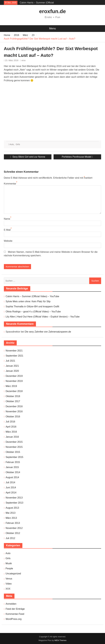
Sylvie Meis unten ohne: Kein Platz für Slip (28, 301)
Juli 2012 (10, 538)
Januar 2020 (12, 371)
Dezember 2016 (14, 406)
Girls (18, 144)
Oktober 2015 (13, 452)
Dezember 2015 (14, 442)
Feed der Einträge (15, 609)
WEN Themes (60, 640)
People (9, 568)
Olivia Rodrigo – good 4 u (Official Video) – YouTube (33, 312)
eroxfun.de (53, 11)
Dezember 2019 (14, 376)
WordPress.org (14, 619)
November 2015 (14, 447)
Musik (9, 563)
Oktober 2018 (13, 396)
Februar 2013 (13, 523)
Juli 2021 (10, 361)
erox (23, 60)
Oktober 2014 (13, 472)
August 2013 (12, 508)
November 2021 (14, 351)
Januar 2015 (12, 467)
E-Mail (7, 230)
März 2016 (11, 432)
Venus (9, 579)
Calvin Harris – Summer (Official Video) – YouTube (32, 296)
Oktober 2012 (13, 533)
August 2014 (12, 477)
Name (7, 219)
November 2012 (14, 528)
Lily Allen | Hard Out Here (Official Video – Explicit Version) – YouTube (43, 317)
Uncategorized (13, 574)
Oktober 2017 (13, 401)
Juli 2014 (10, 482)
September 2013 (14, 503)
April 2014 (11, 493)
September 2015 (14, 457)
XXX (8, 589)
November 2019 (14, 381)
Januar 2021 (12, 366)
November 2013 (14, 498)
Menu (52, 28)
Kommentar (10, 184)
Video (9, 584)
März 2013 (11, 518)
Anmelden (11, 604)
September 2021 (14, 356)
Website (8, 241)
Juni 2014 (11, 488)
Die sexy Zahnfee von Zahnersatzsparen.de (48, 332)
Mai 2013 (11, 513)
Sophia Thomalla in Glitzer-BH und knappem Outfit (32, 306)
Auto (12, 144)
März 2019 (11, 386)
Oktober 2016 (13, 417)
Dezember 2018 (14, 391)
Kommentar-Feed (15, 614)
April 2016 (11, 427)
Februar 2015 (13, 462)
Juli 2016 (10, 422)
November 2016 (14, 411)
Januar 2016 (12, 437)
